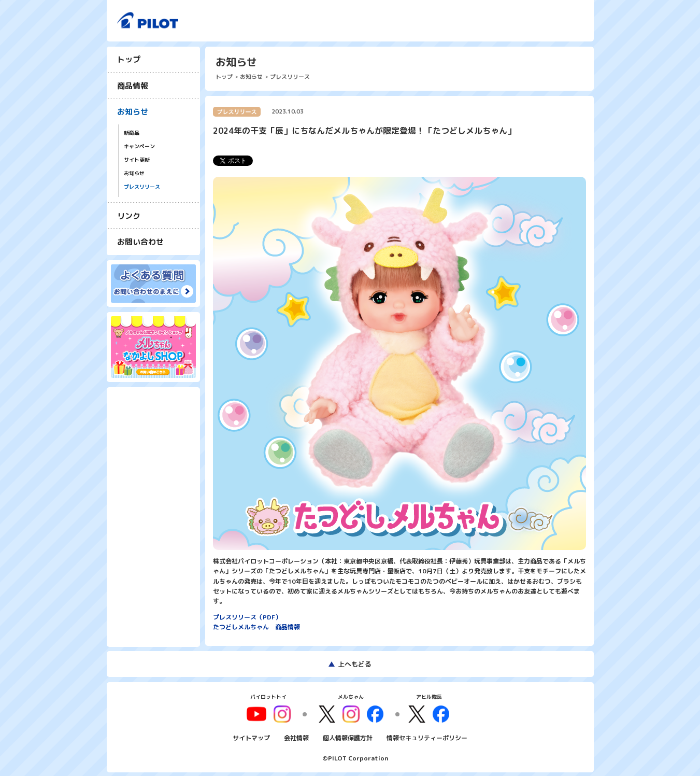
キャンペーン (139, 146)
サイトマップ (251, 737)
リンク (129, 216)
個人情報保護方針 (348, 737)
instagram (351, 713)
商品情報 (133, 86)
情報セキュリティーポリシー (427, 737)
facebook (374, 713)
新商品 (132, 133)
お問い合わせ (140, 242)
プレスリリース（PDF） (247, 617)
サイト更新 (137, 160)
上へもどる (355, 664)
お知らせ (133, 112)
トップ (129, 59)
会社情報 (296, 737)
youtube (260, 713)
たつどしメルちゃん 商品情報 (256, 627)
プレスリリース (142, 187)
